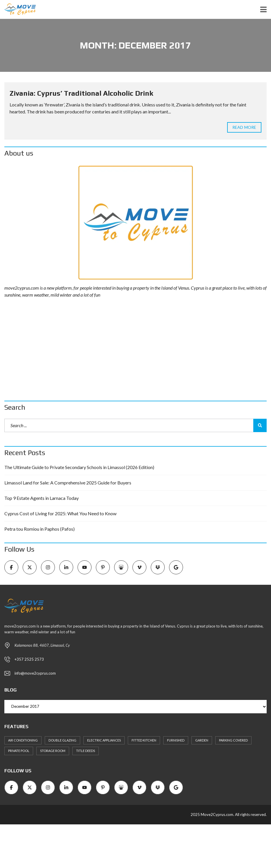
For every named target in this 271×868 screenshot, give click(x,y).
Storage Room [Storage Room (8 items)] (53, 751)
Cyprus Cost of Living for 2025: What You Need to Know (60, 513)
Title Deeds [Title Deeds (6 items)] (86, 751)
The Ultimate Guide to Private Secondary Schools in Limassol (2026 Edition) (79, 467)
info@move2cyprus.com (35, 673)
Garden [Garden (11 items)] (202, 740)
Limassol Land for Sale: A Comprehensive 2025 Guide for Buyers (68, 483)
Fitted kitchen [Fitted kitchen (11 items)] (144, 740)
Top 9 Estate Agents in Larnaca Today (42, 498)
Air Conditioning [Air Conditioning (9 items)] (23, 740)
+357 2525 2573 (29, 659)
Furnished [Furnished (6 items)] (176, 740)
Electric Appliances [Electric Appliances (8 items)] (104, 740)
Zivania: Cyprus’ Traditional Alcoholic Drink (81, 93)
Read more (244, 127)
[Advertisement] (135, 350)
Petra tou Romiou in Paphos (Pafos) (40, 529)
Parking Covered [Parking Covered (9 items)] (233, 740)
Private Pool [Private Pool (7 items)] (19, 751)
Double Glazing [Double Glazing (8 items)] (62, 740)
